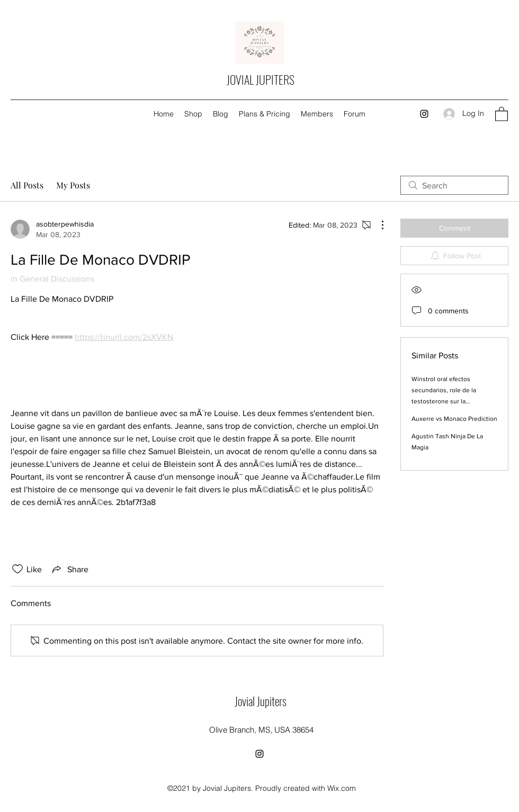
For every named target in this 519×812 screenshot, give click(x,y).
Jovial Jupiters (261, 701)
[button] (502, 114)
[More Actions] (377, 225)
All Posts (27, 185)
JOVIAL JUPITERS (261, 79)
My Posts (73, 185)
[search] (454, 185)
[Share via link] (69, 569)
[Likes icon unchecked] (17, 569)
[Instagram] (424, 114)
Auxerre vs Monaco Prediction (454, 419)
